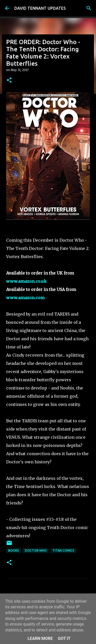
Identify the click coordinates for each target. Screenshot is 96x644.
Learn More (40, 638)
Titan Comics (63, 550)
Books (14, 550)
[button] (9, 80)
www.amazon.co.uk (26, 281)
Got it (64, 638)
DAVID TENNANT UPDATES (40, 8)
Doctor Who (36, 550)
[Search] (89, 8)
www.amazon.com (25, 298)
